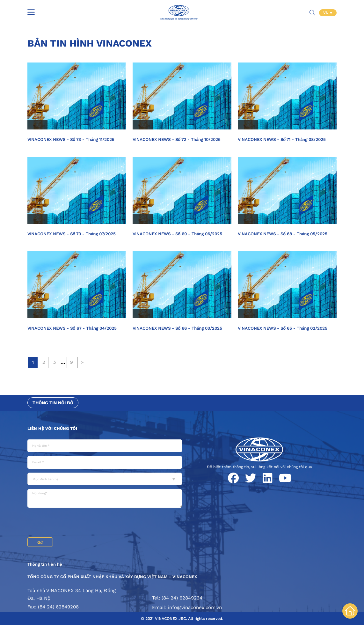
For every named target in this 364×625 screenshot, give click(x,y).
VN (327, 13)
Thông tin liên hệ (45, 564)
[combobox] (105, 479)
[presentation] (76, 523)
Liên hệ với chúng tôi (52, 428)
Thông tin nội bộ (53, 403)
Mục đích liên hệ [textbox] (45, 479)
